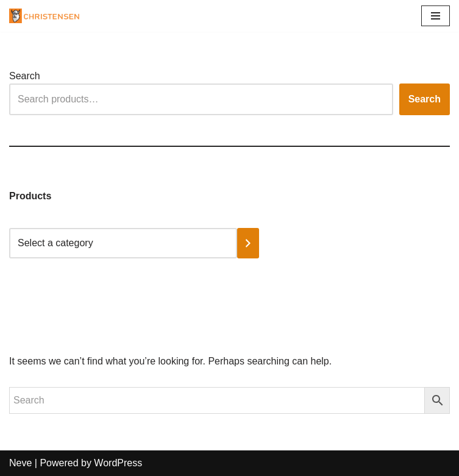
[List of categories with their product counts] (123, 243)
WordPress (118, 463)
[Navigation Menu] (436, 16)
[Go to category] (248, 243)
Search (25, 76)
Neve (20, 463)
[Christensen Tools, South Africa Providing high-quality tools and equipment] (49, 16)
